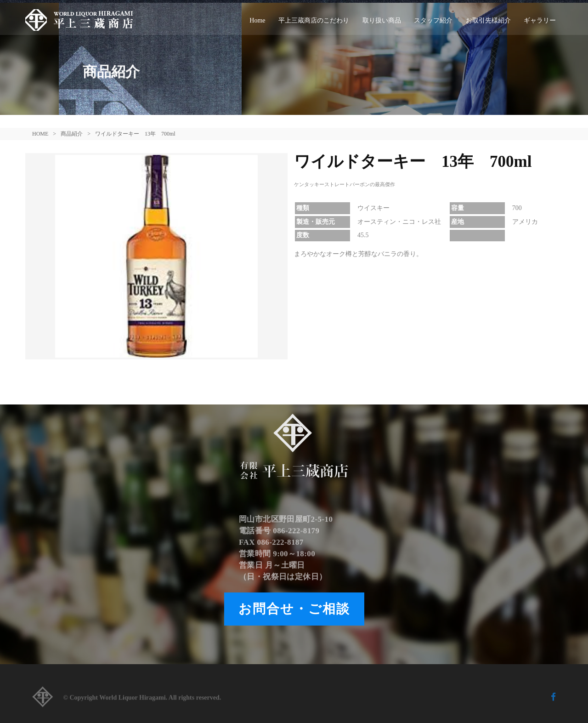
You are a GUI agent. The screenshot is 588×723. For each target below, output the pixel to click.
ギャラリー (540, 20)
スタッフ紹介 (433, 20)
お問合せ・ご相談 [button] (294, 609)
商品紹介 (72, 134)
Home (257, 20)
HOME (40, 134)
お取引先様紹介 (488, 20)
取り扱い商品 (382, 20)
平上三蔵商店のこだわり (314, 20)
